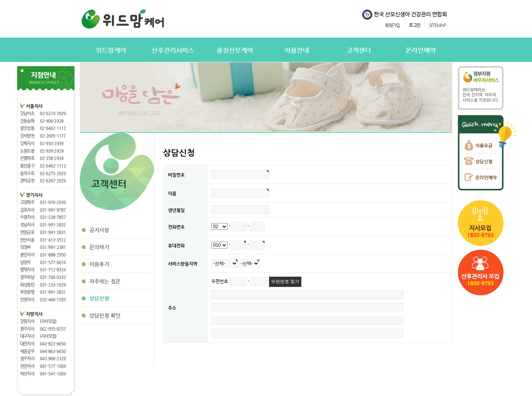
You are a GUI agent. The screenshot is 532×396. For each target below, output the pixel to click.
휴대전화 (176, 246)
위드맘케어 (111, 50)
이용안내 (297, 50)
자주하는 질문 (105, 281)
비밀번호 (176, 175)
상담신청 (99, 298)
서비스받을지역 (183, 264)
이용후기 (99, 264)
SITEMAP (437, 25)
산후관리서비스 (173, 50)
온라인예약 (421, 50)
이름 (172, 193)
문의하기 (99, 247)
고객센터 (359, 50)
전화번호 (176, 227)
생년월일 (176, 210)
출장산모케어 (235, 50)
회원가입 (392, 25)
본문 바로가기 (0, 0)
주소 (172, 308)
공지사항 (99, 230)
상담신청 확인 (105, 315)
